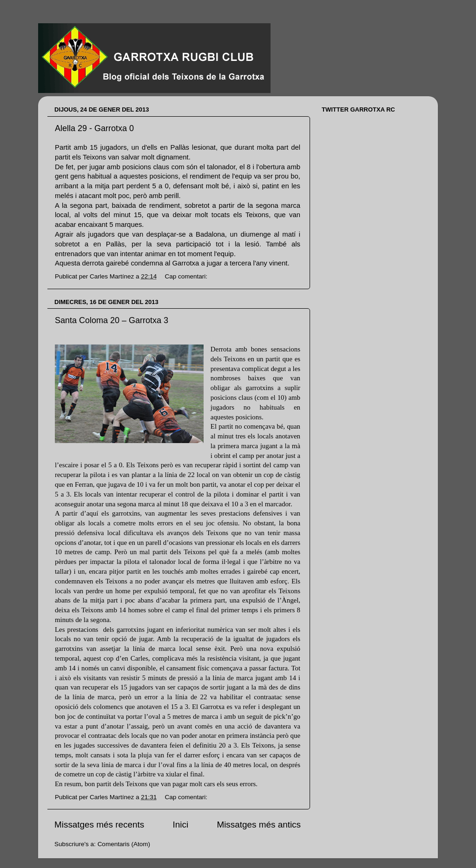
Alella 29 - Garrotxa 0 (94, 128)
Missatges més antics (259, 825)
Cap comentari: (187, 276)
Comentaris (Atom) (124, 844)
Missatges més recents (99, 825)
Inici (181, 825)
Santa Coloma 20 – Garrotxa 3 (112, 320)
